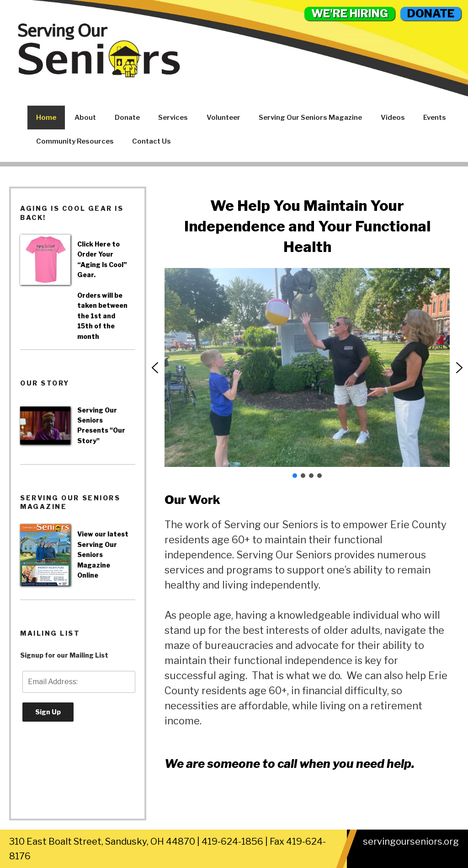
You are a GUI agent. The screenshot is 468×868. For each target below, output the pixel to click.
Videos (393, 118)
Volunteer (223, 118)
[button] (155, 368)
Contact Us (152, 141)
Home (46, 118)
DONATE (431, 13)
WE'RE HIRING (350, 13)
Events (435, 118)
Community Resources (75, 141)
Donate (127, 118)
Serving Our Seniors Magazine (310, 118)
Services (173, 118)
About (85, 118)
